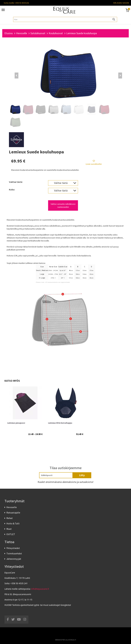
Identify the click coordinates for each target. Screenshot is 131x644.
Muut (9, 529)
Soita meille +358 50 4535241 (16, 3)
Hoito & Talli (13, 523)
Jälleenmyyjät (14, 559)
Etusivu (9, 33)
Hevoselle (12, 507)
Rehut (10, 518)
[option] (25, 419)
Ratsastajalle (13, 513)
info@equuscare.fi (40, 589)
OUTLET (11, 534)
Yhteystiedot (13, 548)
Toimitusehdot (14, 553)
